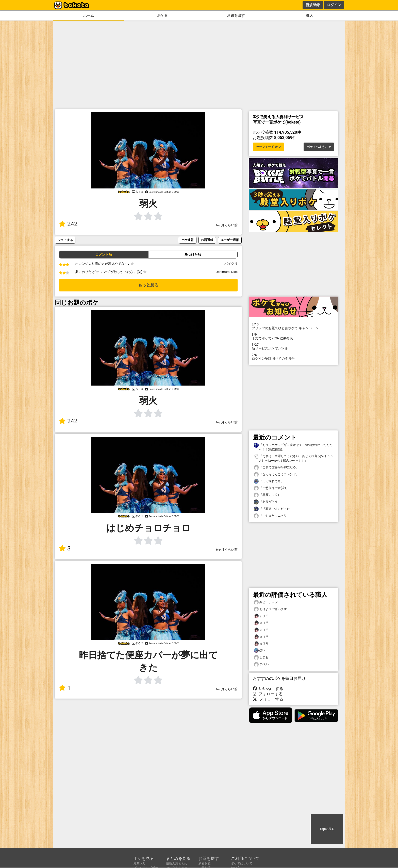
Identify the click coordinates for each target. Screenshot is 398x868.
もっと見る (148, 285)
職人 (309, 16)
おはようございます (270, 609)
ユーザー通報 (230, 240)
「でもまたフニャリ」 (272, 516)
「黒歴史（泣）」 (269, 495)
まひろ (261, 616)
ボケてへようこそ (319, 147)
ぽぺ (260, 650)
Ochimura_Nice (227, 272)
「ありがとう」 (267, 502)
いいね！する (268, 689)
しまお (261, 657)
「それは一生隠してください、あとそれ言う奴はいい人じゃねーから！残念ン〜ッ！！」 (293, 458)
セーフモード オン (268, 147)
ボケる (162, 16)
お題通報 (207, 240)
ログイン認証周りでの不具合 (293, 357)
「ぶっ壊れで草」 (269, 481)
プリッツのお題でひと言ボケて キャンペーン (293, 326)
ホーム (89, 16)
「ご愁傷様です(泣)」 (271, 488)
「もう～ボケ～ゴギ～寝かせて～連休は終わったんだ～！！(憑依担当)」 (293, 447)
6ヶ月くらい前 (227, 225)
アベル (261, 664)
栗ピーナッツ (266, 602)
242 (68, 224)
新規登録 (313, 5)
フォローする (268, 694)
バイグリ (231, 264)
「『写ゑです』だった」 (273, 509)
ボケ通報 (188, 240)
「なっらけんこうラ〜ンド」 (276, 474)
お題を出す (236, 16)
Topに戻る (327, 829)
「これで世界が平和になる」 (276, 467)
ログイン (334, 5)
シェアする (65, 240)
